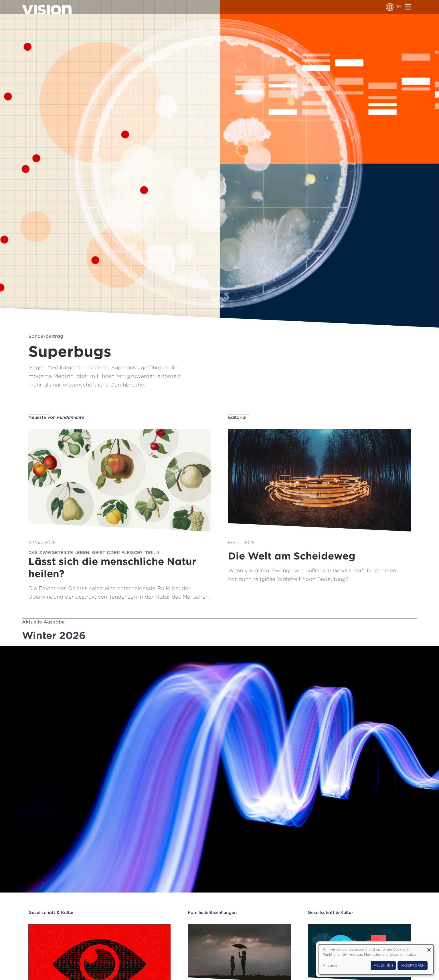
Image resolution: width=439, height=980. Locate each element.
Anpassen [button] (331, 965)
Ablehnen (383, 965)
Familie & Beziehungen (212, 913)
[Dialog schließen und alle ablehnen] (429, 948)
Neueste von (56, 417)
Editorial (237, 417)
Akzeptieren (413, 965)
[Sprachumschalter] (390, 7)
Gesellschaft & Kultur (51, 913)
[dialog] (376, 959)
